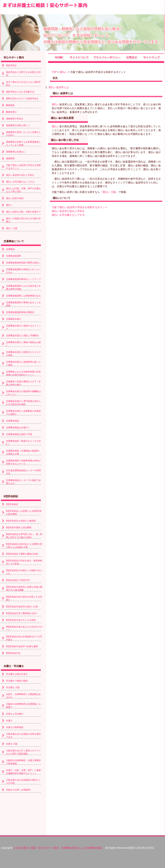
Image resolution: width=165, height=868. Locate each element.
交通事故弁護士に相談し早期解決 (22, 336)
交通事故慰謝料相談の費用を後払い (23, 263)
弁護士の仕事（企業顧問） (19, 790)
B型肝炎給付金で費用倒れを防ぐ (22, 613)
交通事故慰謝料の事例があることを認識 (23, 304)
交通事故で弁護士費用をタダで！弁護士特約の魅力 (23, 383)
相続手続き (11, 65)
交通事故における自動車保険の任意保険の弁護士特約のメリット (23, 373)
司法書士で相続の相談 (17, 681)
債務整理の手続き (15, 119)
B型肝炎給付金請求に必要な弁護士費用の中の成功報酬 (24, 589)
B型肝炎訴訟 (12, 504)
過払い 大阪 (109, 192)
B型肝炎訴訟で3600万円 (18, 580)
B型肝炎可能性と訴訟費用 (19, 528)
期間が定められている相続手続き (22, 99)
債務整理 (10, 159)
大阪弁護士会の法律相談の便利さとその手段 (23, 782)
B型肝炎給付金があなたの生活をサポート (24, 628)
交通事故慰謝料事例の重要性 (20, 312)
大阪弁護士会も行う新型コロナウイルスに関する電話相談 (23, 752)
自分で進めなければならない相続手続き (23, 84)
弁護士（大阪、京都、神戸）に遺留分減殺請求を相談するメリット (23, 772)
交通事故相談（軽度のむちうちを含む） (23, 443)
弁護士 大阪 (12, 744)
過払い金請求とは (59, 87)
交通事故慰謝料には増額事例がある (23, 296)
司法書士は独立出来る (17, 674)
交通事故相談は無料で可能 (19, 434)
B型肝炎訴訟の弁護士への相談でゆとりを (24, 572)
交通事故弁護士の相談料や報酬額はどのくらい (23, 393)
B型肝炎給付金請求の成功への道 (22, 607)
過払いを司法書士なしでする (68, 215)
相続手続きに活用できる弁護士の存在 (23, 74)
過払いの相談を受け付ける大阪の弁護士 (23, 220)
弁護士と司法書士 (15, 714)
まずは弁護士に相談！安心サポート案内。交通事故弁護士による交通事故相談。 (59, 848)
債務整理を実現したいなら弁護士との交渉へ (23, 134)
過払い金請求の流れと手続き (68, 211)
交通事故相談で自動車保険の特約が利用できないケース (23, 462)
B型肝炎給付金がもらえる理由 (21, 620)
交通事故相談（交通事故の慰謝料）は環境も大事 (23, 452)
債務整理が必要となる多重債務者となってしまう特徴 (23, 144)
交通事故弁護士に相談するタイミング (23, 327)
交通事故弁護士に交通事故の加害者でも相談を (23, 413)
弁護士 (9, 721)
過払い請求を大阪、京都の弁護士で (23, 212)
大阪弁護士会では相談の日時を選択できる (23, 736)
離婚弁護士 (11, 112)
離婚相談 (10, 105)
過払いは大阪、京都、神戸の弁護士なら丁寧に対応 (23, 190)
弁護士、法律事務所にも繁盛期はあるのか (23, 696)
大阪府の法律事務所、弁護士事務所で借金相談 (23, 762)
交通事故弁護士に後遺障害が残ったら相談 (23, 363)
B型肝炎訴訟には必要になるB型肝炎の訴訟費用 (24, 513)
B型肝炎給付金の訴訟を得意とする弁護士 (24, 598)
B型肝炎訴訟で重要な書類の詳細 (22, 554)
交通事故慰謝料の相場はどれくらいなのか (23, 271)
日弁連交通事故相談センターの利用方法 (23, 472)
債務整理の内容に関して (18, 125)
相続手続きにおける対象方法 (20, 92)
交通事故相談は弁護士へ (18, 428)
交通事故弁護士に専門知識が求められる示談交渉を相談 (23, 403)
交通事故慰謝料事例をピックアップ (23, 279)
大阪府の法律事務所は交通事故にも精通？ (23, 706)
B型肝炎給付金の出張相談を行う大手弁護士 (24, 638)
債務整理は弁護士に (16, 152)
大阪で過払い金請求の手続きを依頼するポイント (80, 207)
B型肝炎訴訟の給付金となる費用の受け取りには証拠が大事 (24, 546)
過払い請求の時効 (15, 198)
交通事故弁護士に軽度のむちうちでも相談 (23, 354)
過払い (63, 72)
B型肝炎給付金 (13, 653)
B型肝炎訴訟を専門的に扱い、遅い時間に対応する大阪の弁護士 (24, 536)
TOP (54, 72)
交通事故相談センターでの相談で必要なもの (23, 482)
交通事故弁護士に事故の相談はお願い (23, 344)
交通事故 (10, 249)
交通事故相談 (13, 421)
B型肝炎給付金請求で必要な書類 (22, 646)
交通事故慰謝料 (14, 256)
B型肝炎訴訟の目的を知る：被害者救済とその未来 (24, 562)
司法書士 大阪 (13, 687)
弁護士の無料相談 (15, 727)
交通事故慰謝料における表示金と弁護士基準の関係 (23, 287)
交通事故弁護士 (14, 319)
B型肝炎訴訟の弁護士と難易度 (21, 521)
